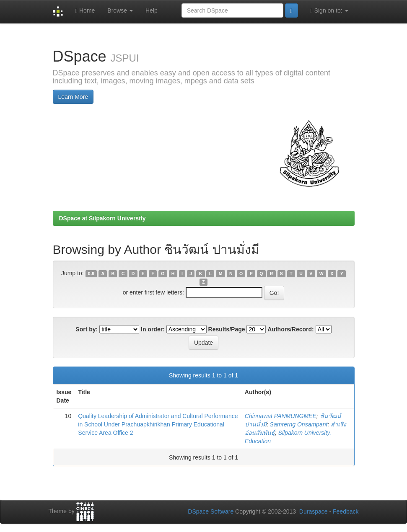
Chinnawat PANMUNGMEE (281, 416)
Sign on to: (329, 11)
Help (152, 10)
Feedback (346, 511)
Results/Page (227, 329)
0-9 (91, 274)
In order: (153, 329)
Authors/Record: (290, 329)
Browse (120, 10)
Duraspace (314, 511)
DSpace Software (211, 511)
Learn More (73, 97)
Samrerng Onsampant (299, 424)
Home (85, 11)
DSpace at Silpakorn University (102, 218)
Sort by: (87, 329)
